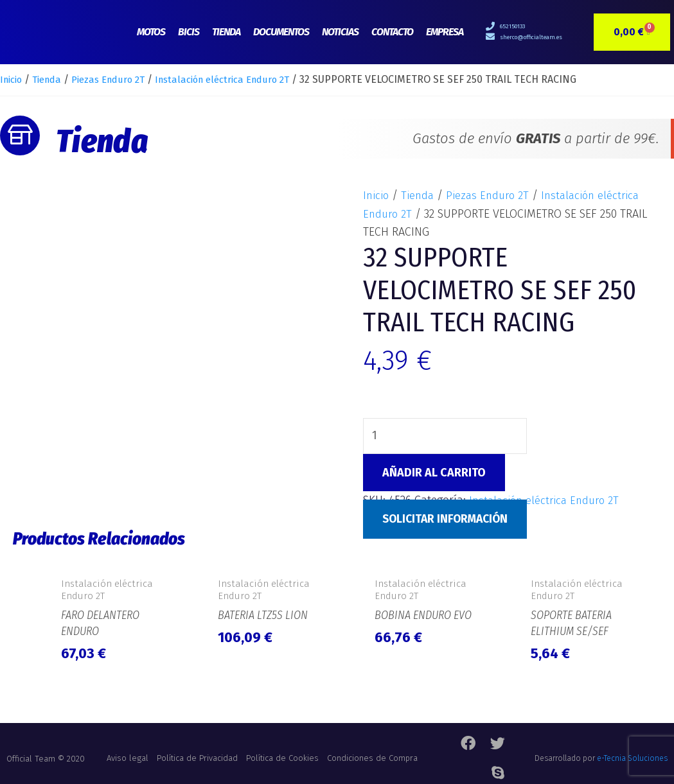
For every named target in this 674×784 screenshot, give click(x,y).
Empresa (445, 32)
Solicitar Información (448, 519)
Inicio (13, 79)
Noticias (340, 32)
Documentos (281, 32)
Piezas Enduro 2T (120, 79)
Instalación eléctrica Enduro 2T (244, 79)
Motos (151, 32)
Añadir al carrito (434, 473)
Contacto (392, 32)
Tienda (226, 32)
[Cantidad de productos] (446, 437)
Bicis (189, 32)
